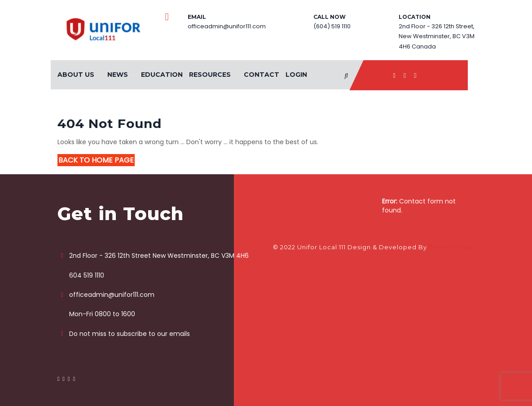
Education (162, 75)
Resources (210, 75)
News (118, 75)
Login (296, 75)
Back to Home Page (96, 160)
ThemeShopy (450, 247)
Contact (262, 75)
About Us (76, 75)
